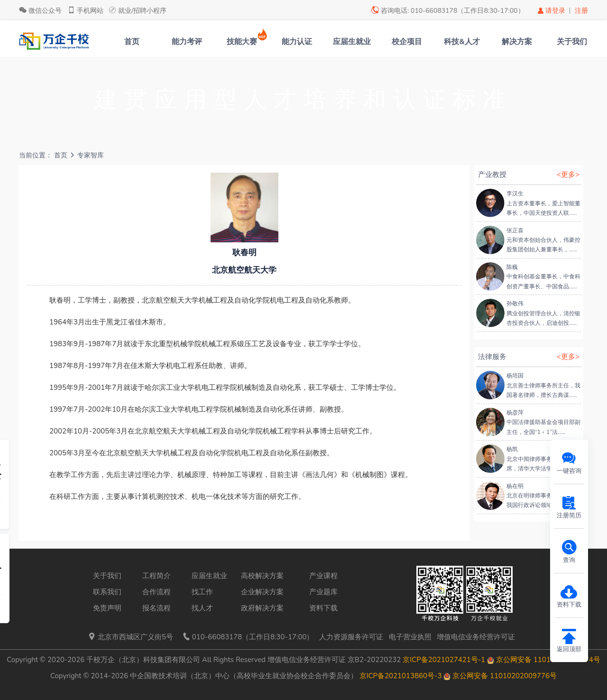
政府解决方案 (262, 608)
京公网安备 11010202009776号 (500, 676)
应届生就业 (352, 42)
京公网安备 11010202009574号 (544, 660)
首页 (132, 42)
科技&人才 (462, 42)
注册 (581, 11)
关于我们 (572, 42)
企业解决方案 (262, 592)
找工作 (202, 592)
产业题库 (323, 592)
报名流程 (156, 608)
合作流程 (156, 592)
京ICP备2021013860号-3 (401, 676)
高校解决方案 (262, 576)
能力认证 (297, 42)
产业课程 (323, 576)
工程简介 (156, 576)
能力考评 (187, 42)
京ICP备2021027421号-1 (444, 660)
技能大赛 (242, 42)
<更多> (568, 175)
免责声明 (107, 608)
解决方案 (517, 42)
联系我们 (107, 592)
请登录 (552, 11)
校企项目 (407, 42)
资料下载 (323, 608)
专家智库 (91, 155)
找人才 (202, 608)
